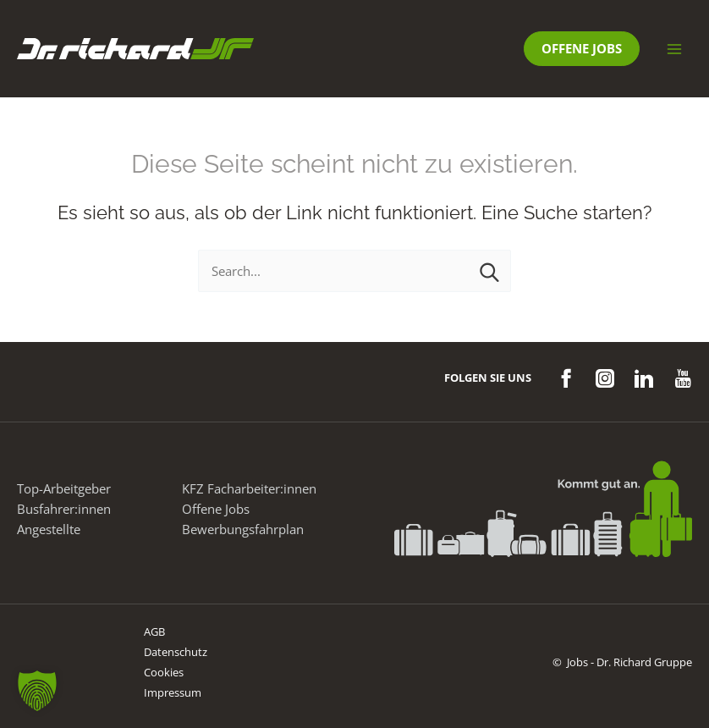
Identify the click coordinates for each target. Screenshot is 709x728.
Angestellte (49, 529)
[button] (582, 49)
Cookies (164, 672)
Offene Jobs (216, 509)
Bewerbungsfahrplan (243, 529)
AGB (154, 631)
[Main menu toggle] (674, 49)
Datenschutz (176, 652)
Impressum (173, 692)
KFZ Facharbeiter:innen (249, 488)
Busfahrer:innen (64, 509)
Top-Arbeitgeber (64, 488)
